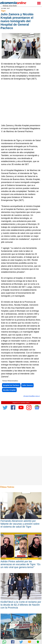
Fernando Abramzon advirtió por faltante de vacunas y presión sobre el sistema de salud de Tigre (20, 524)
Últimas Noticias (7, 487)
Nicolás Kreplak (9, 390)
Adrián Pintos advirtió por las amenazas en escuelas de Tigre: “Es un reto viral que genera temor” (20, 564)
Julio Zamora (27, 385)
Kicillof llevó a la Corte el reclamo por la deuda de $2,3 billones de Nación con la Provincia (21, 605)
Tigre (3, 11)
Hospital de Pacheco (11, 385)
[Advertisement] (21, 102)
